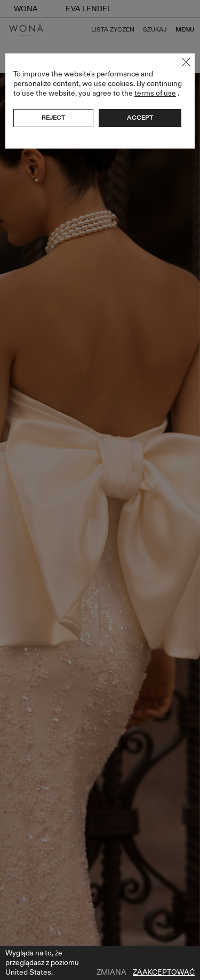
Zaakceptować (164, 973)
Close (186, 62)
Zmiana (111, 973)
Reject (53, 118)
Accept (140, 118)
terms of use (155, 93)
